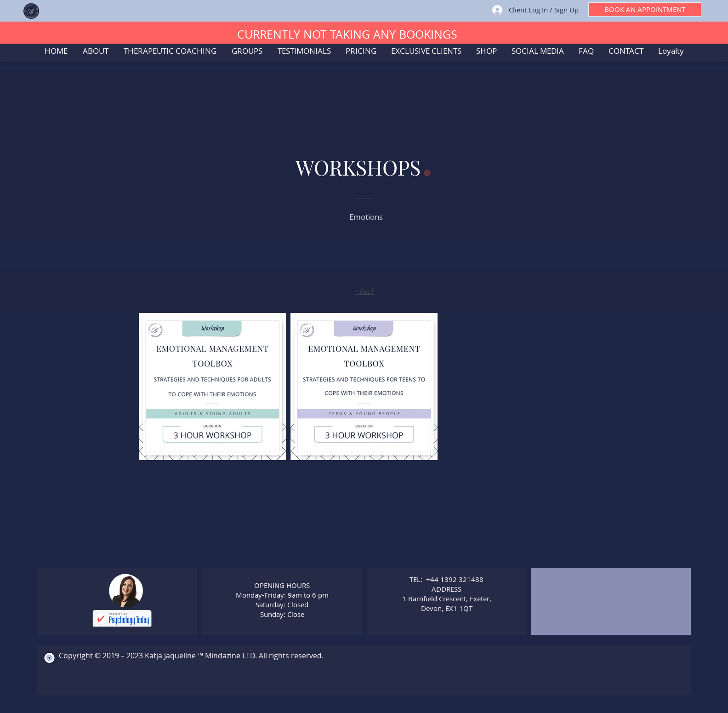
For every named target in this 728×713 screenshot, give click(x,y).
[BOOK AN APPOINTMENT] (645, 9)
